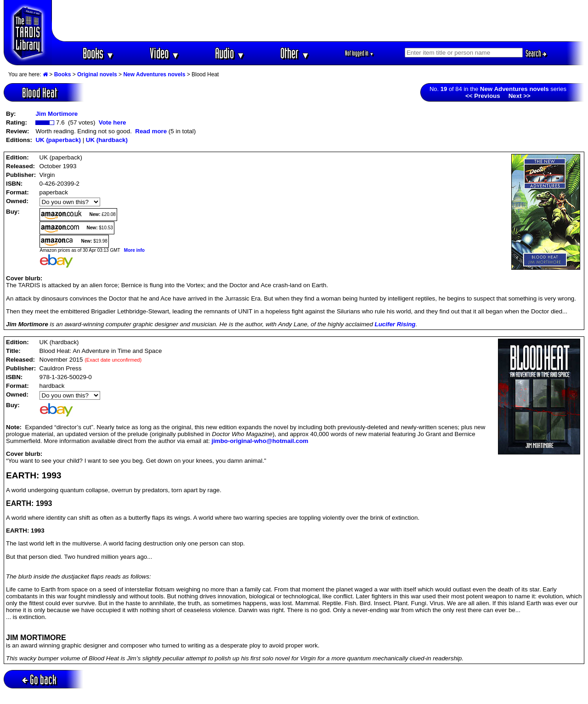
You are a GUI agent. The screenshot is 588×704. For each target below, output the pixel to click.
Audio (230, 53)
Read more (151, 131)
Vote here (113, 122)
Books (99, 53)
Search (536, 53)
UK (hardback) (107, 140)
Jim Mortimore (57, 114)
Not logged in (359, 53)
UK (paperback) (58, 140)
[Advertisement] (318, 21)
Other (295, 53)
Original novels (97, 74)
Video (165, 53)
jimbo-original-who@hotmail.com (260, 441)
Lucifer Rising (395, 324)
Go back (39, 679)
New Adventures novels (154, 74)
